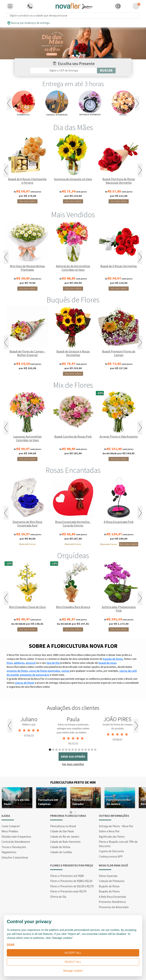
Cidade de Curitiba (61, 852)
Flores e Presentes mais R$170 (68, 891)
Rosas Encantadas (73, 470)
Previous (9, 103)
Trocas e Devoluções (14, 847)
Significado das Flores (112, 837)
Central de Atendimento (16, 842)
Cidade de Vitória (60, 847)
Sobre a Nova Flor (109, 831)
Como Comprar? (11, 826)
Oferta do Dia (58, 897)
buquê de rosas (108, 663)
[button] (118, 6)
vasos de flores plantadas (45, 671)
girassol (31, 663)
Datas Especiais (108, 876)
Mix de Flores (73, 385)
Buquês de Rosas (109, 886)
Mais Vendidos (73, 215)
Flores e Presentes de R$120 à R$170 (72, 886)
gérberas (19, 663)
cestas (65, 671)
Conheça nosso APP (111, 856)
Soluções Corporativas (15, 857)
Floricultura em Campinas (48, 802)
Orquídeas (73, 556)
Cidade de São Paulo (62, 831)
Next (137, 103)
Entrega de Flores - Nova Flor (116, 826)
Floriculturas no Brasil (63, 826)
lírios (10, 663)
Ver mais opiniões (73, 764)
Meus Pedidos (10, 831)
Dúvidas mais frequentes (16, 837)
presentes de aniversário (35, 675)
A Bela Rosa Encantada (112, 897)
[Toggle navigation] (10, 6)
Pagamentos (9, 852)
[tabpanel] (73, 43)
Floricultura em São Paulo (17, 802)
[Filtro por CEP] (64, 71)
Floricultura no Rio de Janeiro (119, 802)
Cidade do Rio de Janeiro (65, 837)
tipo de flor (53, 663)
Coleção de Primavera (112, 881)
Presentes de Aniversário (114, 907)
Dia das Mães (73, 127)
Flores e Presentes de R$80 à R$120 (71, 881)
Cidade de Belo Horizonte (65, 842)
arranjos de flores (17, 671)
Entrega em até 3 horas (73, 84)
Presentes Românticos (112, 902)
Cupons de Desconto (111, 851)
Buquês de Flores (73, 300)
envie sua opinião (73, 757)
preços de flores (25, 683)
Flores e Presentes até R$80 (67, 876)
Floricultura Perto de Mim (73, 782)
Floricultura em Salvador (82, 802)
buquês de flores (113, 659)
